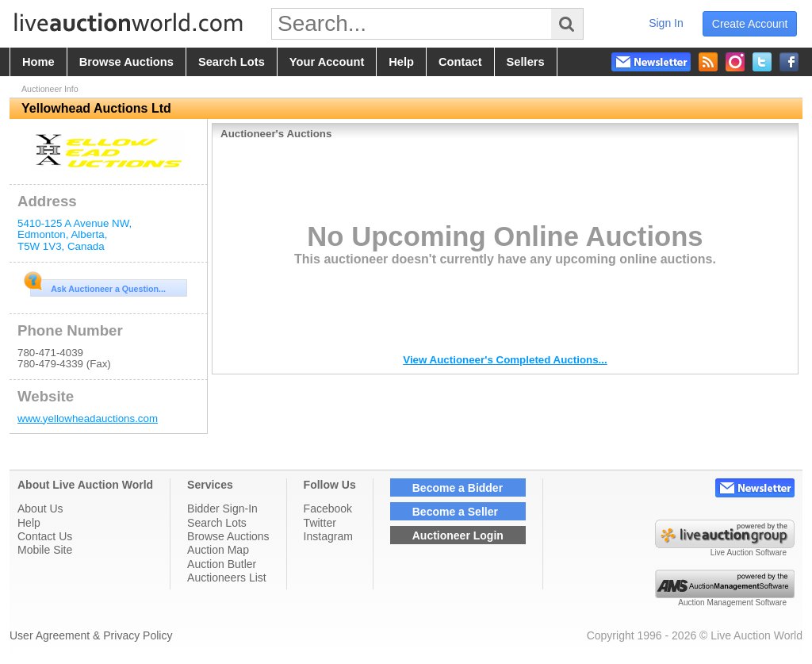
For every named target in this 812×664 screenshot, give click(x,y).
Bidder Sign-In (222, 509)
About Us (40, 509)
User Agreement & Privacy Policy (91, 635)
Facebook (328, 509)
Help (29, 523)
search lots (232, 62)
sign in (666, 23)
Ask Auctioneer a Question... (98, 286)
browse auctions (126, 62)
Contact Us (45, 536)
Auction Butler (222, 564)
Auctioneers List (227, 578)
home (38, 62)
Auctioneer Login (458, 535)
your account (327, 62)
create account (750, 24)
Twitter (320, 523)
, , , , (75, 235)
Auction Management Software (732, 603)
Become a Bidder (458, 488)
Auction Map (218, 550)
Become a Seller (455, 512)
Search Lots (217, 523)
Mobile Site (45, 550)
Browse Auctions (228, 536)
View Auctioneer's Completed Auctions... (505, 360)
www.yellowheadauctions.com (88, 418)
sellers (526, 62)
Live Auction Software (749, 553)
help (401, 62)
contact (460, 62)
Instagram (328, 536)
